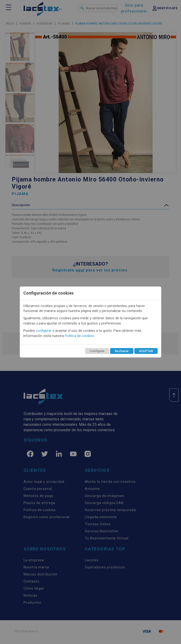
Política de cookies (79, 336)
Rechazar (122, 351)
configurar (44, 331)
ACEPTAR (146, 351)
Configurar (97, 351)
